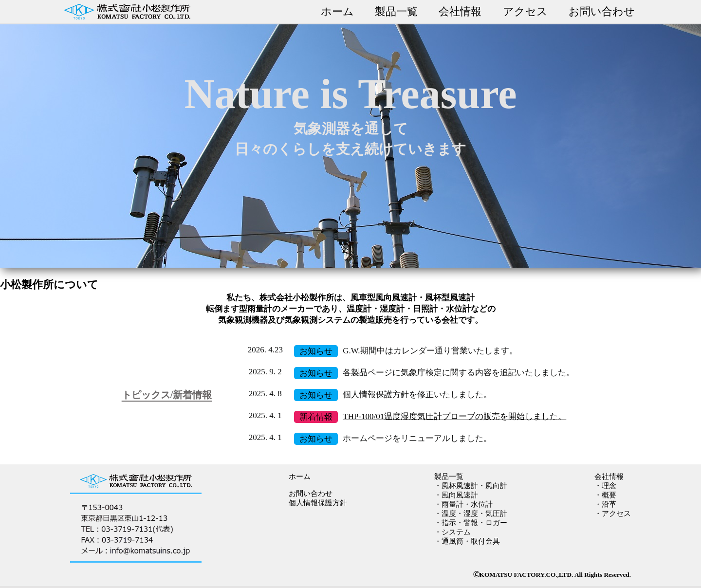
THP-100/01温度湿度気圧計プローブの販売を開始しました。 (454, 416)
